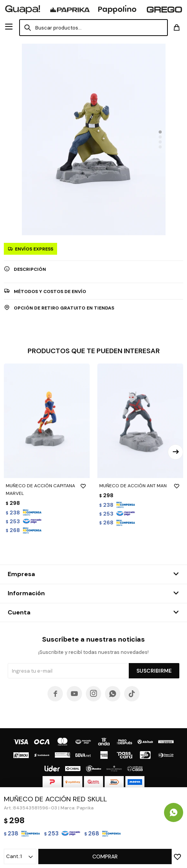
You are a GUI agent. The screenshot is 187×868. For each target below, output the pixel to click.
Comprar (105, 857)
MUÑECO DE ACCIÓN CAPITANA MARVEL (47, 489)
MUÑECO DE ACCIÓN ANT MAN (140, 486)
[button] (160, 132)
